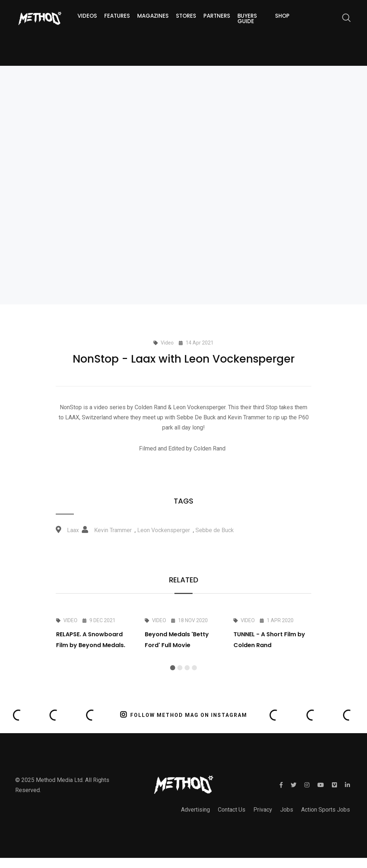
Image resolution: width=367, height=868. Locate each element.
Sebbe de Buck (215, 530)
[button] (173, 668)
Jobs (287, 810)
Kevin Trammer (113, 530)
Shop (282, 16)
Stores (186, 16)
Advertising (195, 810)
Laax (73, 530)
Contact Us (232, 810)
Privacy (263, 810)
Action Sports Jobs (326, 810)
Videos (87, 16)
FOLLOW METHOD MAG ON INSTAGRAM (184, 715)
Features (117, 16)
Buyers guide (247, 18)
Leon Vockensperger (164, 530)
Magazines (153, 16)
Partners (217, 16)
